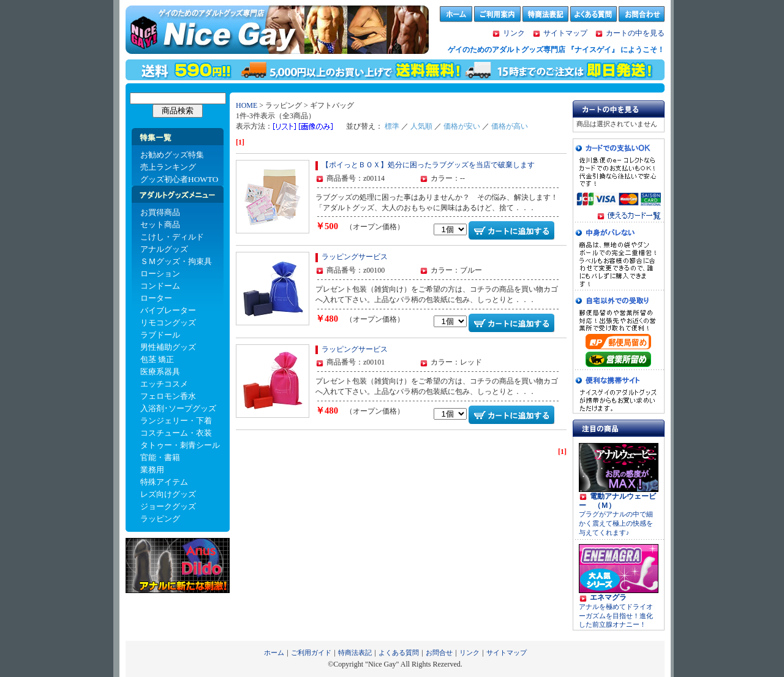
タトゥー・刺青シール (180, 445)
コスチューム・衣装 (176, 433)
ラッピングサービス (355, 257)
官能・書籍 (160, 457)
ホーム (274, 653)
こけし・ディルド (172, 237)
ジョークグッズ (168, 506)
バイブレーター (168, 310)
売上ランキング (168, 167)
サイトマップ (565, 33)
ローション (160, 274)
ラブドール (160, 335)
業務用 (152, 470)
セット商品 (160, 225)
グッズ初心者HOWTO (179, 179)
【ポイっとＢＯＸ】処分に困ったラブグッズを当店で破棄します (428, 165)
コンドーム (160, 286)
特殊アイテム (164, 482)
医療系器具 (160, 372)
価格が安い (462, 126)
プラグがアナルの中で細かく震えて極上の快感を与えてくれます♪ (617, 515)
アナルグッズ (164, 249)
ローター (156, 298)
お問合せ (439, 653)
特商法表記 (355, 653)
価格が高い (510, 126)
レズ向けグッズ (168, 494)
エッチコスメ (164, 384)
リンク (514, 33)
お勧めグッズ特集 (172, 155)
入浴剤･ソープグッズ (178, 408)
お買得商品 (160, 212)
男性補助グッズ (168, 347)
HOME (247, 105)
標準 (392, 126)
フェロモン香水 (168, 396)
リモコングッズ (168, 323)
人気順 (421, 126)
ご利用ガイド (311, 653)
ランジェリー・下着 (176, 421)
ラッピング (160, 519)
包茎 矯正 (157, 359)
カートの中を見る (630, 33)
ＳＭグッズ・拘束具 (176, 261)
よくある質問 (399, 653)
